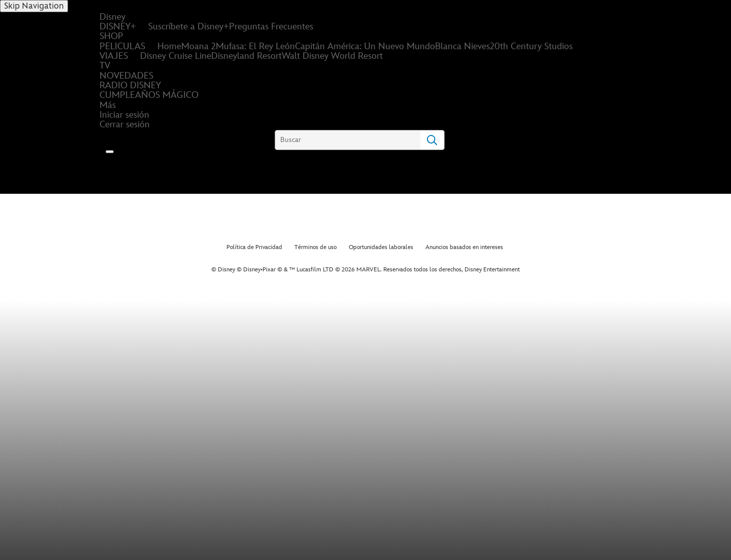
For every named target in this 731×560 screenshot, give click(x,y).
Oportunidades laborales (381, 247)
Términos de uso (315, 247)
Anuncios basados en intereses (464, 247)
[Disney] (131, 171)
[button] (110, 152)
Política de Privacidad (254, 247)
